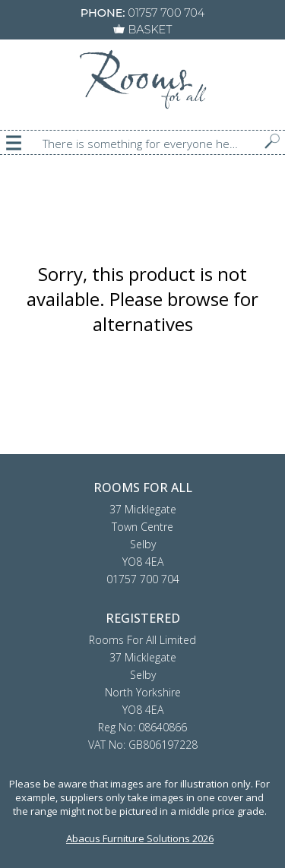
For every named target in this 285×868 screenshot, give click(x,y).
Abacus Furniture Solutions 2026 (140, 838)
